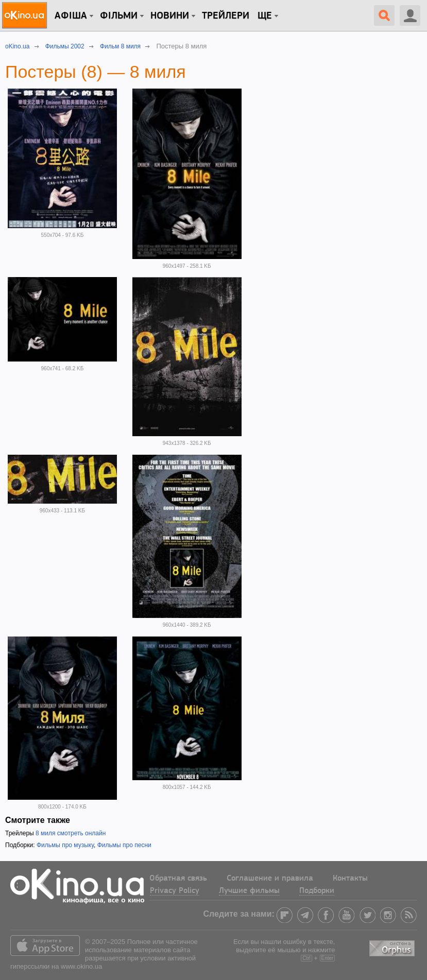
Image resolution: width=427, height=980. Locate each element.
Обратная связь (178, 879)
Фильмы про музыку (65, 845)
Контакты (350, 879)
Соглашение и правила (270, 879)
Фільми (119, 16)
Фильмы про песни (124, 845)
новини (170, 16)
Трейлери (226, 16)
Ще (265, 16)
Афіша (71, 16)
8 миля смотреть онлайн (71, 833)
